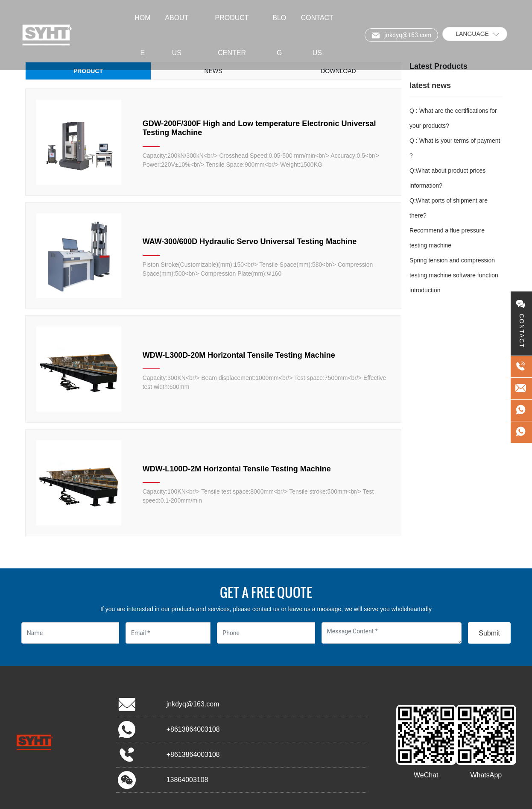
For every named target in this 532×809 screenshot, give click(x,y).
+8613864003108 (193, 729)
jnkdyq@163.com (193, 704)
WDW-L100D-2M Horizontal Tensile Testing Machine (237, 469)
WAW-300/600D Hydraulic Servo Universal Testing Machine (250, 241)
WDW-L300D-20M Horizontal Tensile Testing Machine (239, 355)
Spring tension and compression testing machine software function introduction (454, 275)
